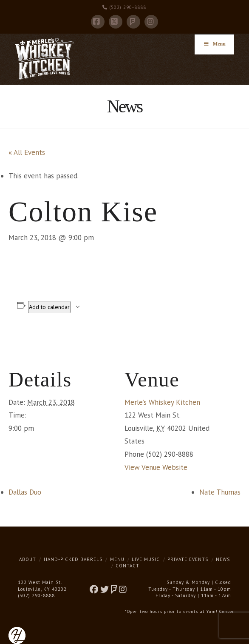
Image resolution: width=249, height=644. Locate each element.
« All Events (27, 152)
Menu (117, 559)
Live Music (146, 559)
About (28, 559)
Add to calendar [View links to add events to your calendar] (49, 307)
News (223, 559)
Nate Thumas (220, 492)
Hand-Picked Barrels (73, 559)
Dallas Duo (25, 492)
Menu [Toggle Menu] (214, 44)
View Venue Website (156, 467)
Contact (127, 566)
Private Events (188, 559)
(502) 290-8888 (124, 7)
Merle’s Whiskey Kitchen (162, 402)
